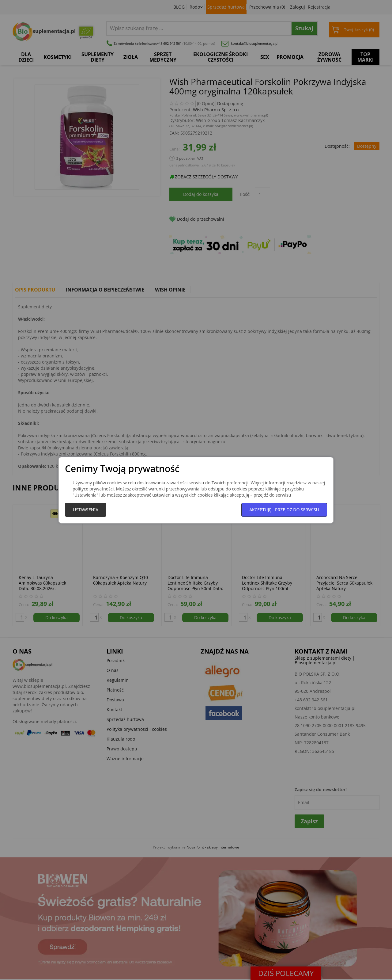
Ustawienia (86, 510)
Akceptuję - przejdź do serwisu (284, 510)
